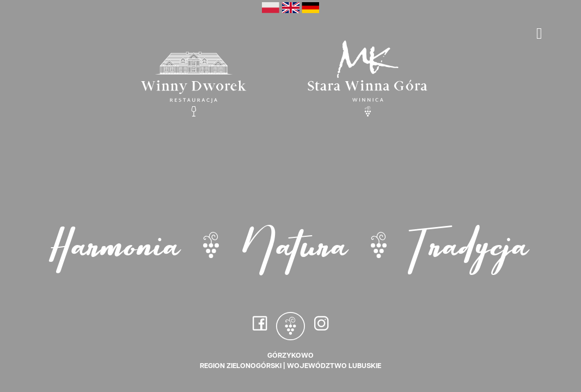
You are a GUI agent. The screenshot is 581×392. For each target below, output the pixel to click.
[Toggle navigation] (539, 33)
